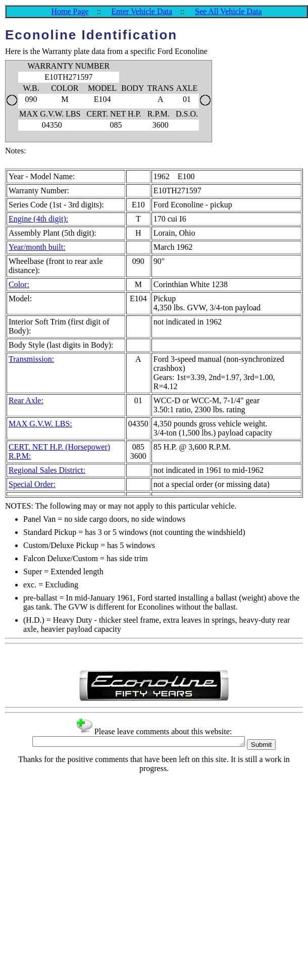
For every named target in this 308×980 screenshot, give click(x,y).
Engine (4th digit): (38, 219)
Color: (19, 284)
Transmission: (31, 359)
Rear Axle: (26, 400)
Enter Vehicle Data (142, 11)
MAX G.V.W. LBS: (40, 424)
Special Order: (32, 484)
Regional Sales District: (47, 470)
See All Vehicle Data (228, 11)
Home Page (70, 11)
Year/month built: (37, 247)
